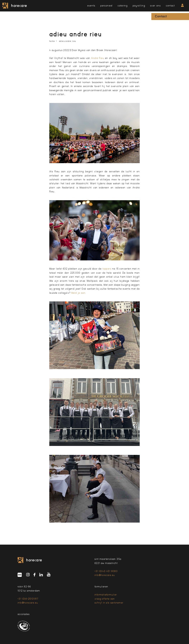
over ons (155, 6)
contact (170, 6)
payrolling (139, 6)
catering (123, 6)
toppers (107, 269)
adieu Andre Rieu (67, 41)
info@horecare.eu (105, 575)
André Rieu (98, 58)
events (91, 6)
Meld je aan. (79, 293)
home (52, 41)
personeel (107, 6)
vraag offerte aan (105, 599)
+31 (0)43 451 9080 (106, 571)
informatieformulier (106, 595)
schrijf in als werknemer (109, 603)
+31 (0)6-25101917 (28, 599)
